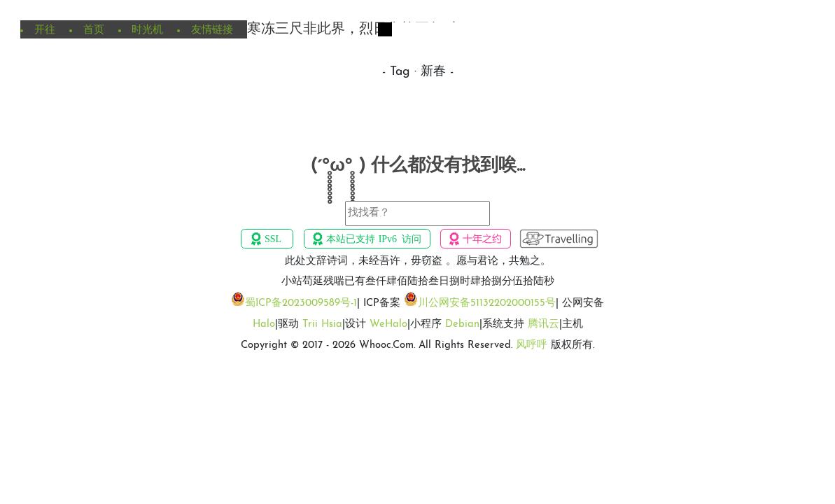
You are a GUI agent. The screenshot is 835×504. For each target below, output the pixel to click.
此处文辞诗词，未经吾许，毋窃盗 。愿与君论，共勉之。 (418, 261)
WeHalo (388, 324)
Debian (462, 324)
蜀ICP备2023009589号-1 (301, 303)
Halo (264, 324)
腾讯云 (543, 324)
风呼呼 (532, 345)
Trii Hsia (322, 324)
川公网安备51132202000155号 (487, 303)
